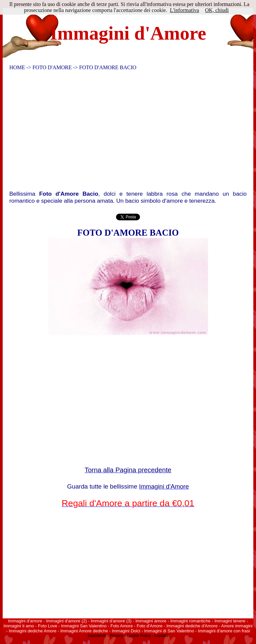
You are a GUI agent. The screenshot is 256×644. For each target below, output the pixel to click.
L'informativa (184, 10)
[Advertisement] (124, 132)
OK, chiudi (217, 10)
